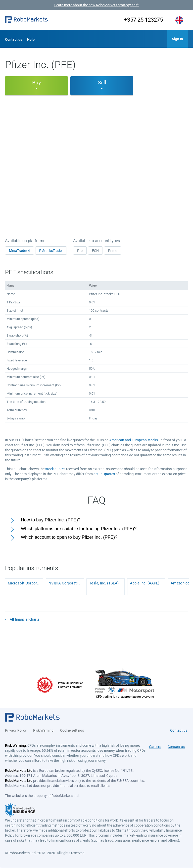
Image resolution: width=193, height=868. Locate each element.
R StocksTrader (51, 251)
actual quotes (104, 474)
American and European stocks (134, 440)
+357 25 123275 (143, 20)
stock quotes (55, 469)
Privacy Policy (16, 730)
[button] (26, 20)
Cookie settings (72, 730)
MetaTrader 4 (19, 251)
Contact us (14, 39)
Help (31, 39)
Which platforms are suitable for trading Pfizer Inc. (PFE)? (79, 529)
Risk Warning (43, 730)
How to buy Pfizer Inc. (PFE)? (51, 520)
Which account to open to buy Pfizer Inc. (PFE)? (69, 537)
